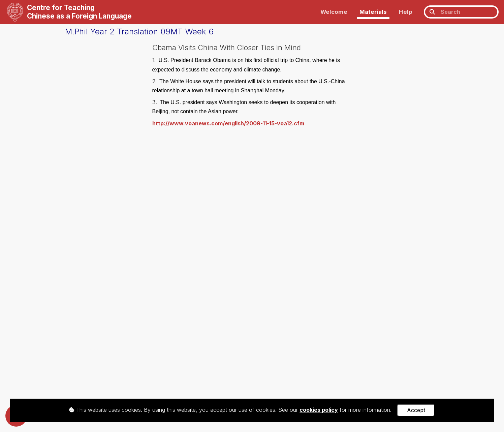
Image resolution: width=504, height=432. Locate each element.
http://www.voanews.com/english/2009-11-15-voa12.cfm (228, 123)
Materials (373, 12)
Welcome (334, 12)
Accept (416, 410)
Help (406, 12)
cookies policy (319, 410)
